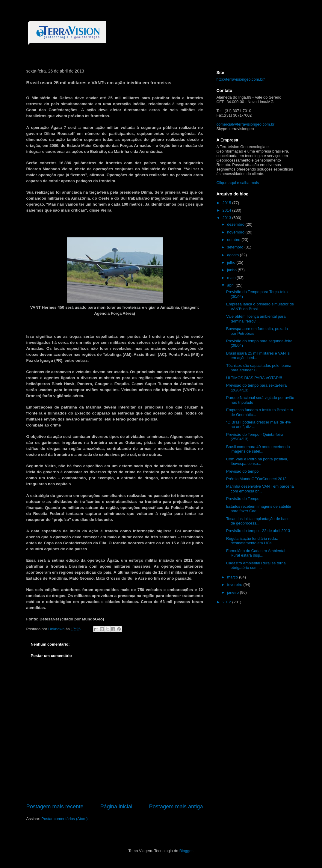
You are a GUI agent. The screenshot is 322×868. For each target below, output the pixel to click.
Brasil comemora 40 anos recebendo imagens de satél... (258, 449)
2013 (227, 218)
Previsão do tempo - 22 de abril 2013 (258, 531)
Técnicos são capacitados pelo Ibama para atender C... (259, 368)
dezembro (236, 224)
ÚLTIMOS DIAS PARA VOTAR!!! (254, 378)
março (233, 577)
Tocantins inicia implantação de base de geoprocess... (258, 521)
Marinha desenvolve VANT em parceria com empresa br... (260, 489)
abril (231, 285)
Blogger (186, 851)
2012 (227, 602)
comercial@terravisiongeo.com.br (246, 124)
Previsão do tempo (242, 471)
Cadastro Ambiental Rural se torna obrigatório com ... (256, 565)
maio (232, 278)
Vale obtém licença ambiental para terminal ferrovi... (256, 319)
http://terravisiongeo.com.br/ (241, 79)
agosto (233, 255)
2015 (227, 203)
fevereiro (235, 585)
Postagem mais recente (55, 807)
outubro (234, 240)
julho (232, 262)
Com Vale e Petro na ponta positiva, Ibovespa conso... (257, 461)
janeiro (233, 592)
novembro (236, 232)
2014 (227, 210)
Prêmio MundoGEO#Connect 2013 (256, 479)
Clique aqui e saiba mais (238, 183)
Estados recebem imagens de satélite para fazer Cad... (259, 509)
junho (232, 270)
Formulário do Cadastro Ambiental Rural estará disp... (256, 553)
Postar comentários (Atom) (65, 819)
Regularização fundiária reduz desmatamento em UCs (252, 541)
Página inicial (116, 807)
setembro (236, 247)
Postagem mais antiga (176, 807)
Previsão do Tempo (243, 499)
